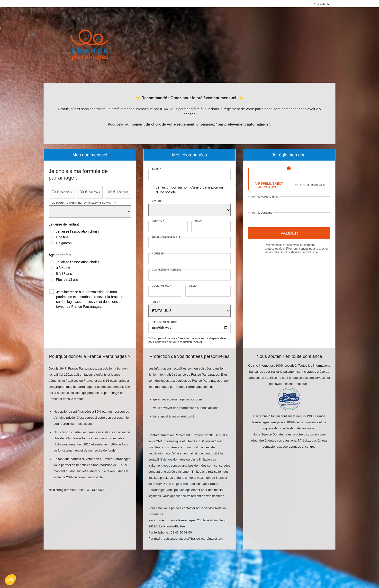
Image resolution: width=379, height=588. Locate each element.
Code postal (161, 286)
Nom (199, 221)
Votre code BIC (262, 213)
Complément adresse (167, 270)
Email (156, 169)
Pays (156, 302)
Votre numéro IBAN (265, 197)
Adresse (158, 254)
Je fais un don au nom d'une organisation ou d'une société (189, 190)
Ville (193, 286)
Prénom (158, 221)
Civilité (158, 201)
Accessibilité (321, 4)
